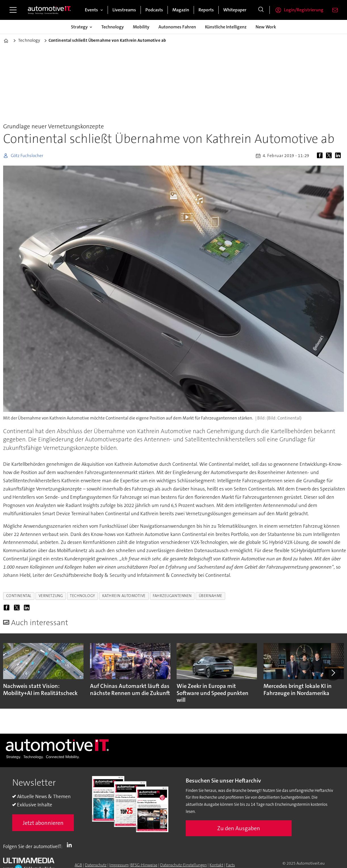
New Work (266, 27)
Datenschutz (96, 865)
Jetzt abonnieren (43, 823)
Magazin (181, 10)
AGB (78, 865)
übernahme (211, 596)
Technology (113, 27)
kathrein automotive (124, 596)
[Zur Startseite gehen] (49, 10)
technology (82, 596)
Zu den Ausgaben (239, 828)
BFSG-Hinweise (144, 865)
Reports (206, 10)
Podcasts (154, 10)
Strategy (79, 27)
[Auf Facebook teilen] (321, 156)
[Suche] (261, 10)
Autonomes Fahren (177, 27)
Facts (230, 865)
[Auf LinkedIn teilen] (339, 156)
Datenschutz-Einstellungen (183, 865)
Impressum (119, 865)
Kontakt (216, 865)
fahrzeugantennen (172, 596)
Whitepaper (235, 10)
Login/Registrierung (304, 10)
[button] (333, 673)
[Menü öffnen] (13, 10)
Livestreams (124, 10)
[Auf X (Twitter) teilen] (330, 156)
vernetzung (51, 596)
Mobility (141, 27)
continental (19, 596)
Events (91, 10)
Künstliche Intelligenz (226, 27)
